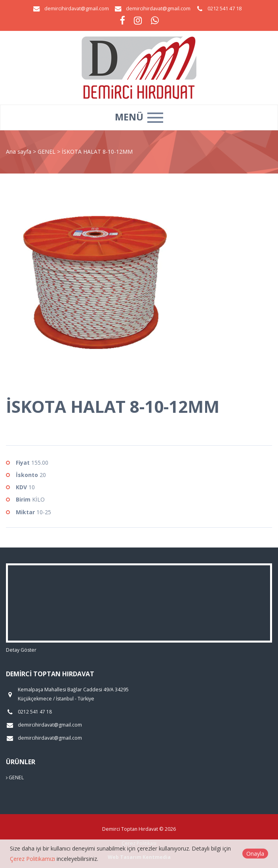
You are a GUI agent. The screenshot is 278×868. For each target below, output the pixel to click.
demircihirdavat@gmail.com (77, 9)
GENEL (47, 152)
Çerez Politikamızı (32, 859)
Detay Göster (21, 650)
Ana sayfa (19, 152)
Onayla (255, 854)
